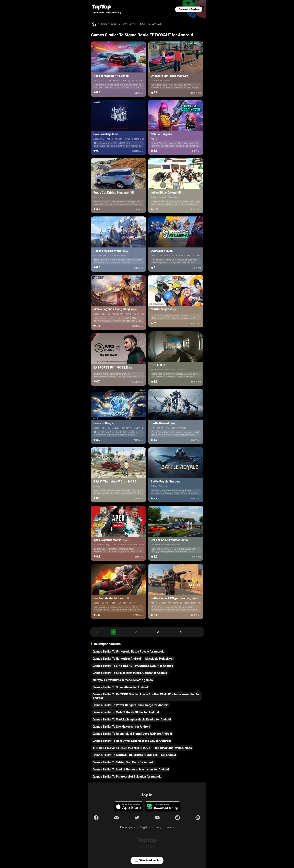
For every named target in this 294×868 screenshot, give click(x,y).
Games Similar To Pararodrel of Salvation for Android (127, 777)
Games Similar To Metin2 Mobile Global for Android (126, 712)
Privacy (156, 827)
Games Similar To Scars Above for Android (120, 687)
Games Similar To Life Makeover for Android (121, 727)
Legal (144, 827)
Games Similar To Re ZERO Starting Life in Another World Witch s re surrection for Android (146, 696)
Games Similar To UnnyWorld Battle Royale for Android (129, 652)
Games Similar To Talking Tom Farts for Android (124, 762)
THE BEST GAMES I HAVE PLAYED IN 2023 (122, 748)
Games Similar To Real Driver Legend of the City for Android (132, 741)
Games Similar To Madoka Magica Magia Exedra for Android (132, 719)
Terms (170, 827)
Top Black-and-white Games (173, 748)
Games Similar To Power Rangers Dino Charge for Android (131, 705)
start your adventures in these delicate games (123, 680)
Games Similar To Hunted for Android (117, 659)
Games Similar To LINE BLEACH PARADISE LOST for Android (133, 666)
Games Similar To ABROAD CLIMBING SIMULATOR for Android (134, 755)
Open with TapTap (189, 9)
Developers (128, 827)
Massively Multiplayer (160, 659)
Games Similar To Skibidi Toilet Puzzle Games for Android (130, 673)
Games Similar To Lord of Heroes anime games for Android (131, 769)
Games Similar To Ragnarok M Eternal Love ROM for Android (132, 734)
